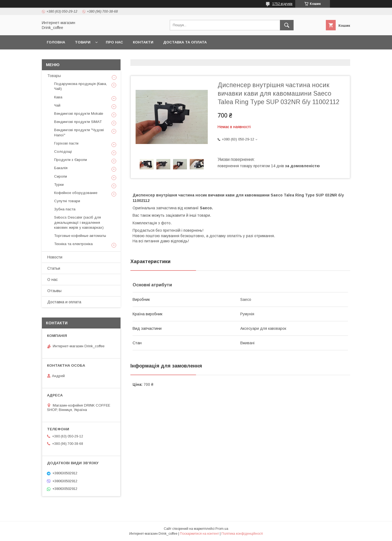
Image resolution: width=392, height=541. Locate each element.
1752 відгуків (282, 4)
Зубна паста (65, 209)
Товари (83, 42)
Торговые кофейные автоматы (80, 236)
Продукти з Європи (71, 160)
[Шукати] (287, 25)
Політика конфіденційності (242, 534)
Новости (55, 257)
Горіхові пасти (66, 143)
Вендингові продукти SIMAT (78, 122)
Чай (57, 105)
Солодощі (63, 152)
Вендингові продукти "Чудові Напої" (79, 132)
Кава (58, 97)
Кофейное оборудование (76, 193)
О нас (52, 280)
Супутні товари (67, 201)
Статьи (54, 268)
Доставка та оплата (185, 42)
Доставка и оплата (64, 302)
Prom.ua (222, 529)
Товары (54, 76)
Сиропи (61, 176)
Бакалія (61, 168)
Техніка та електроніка (73, 244)
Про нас (114, 42)
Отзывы (54, 291)
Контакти (143, 42)
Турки (59, 185)
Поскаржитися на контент (199, 534)
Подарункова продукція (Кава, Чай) (81, 86)
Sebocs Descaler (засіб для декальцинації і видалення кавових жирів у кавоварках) (79, 222)
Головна (56, 42)
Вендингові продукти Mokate (79, 114)
